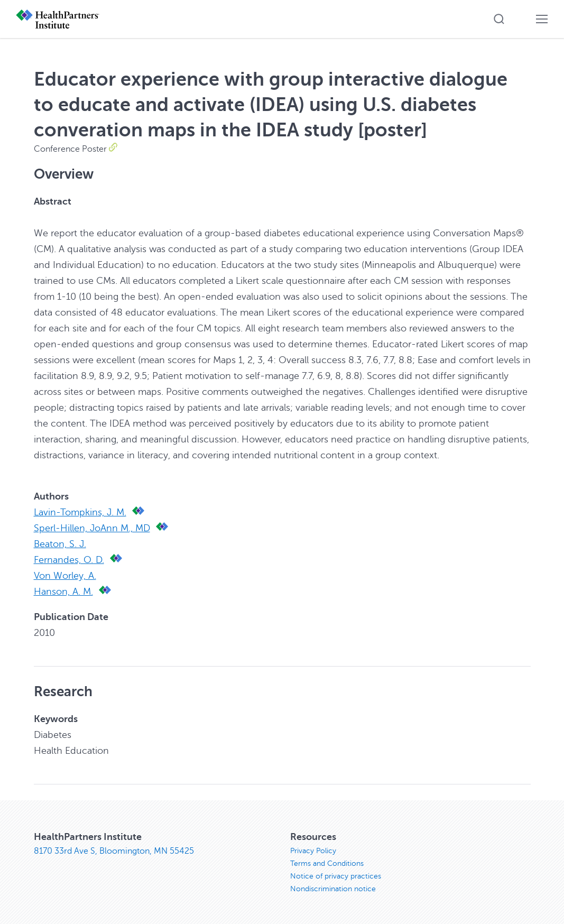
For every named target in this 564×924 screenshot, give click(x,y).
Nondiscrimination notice (333, 889)
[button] (499, 19)
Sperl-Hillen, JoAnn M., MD (92, 528)
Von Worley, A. (65, 576)
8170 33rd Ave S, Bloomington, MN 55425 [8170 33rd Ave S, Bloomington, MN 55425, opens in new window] (114, 851)
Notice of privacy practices (336, 876)
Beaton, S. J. (60, 544)
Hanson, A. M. (63, 592)
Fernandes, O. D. (69, 560)
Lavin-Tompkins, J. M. (80, 512)
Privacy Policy (313, 851)
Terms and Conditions (327, 863)
